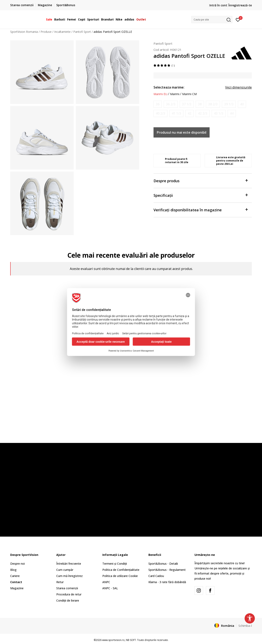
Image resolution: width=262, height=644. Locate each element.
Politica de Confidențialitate (121, 570)
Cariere (15, 576)
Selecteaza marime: (169, 87)
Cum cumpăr (65, 570)
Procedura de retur (69, 594)
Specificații (201, 195)
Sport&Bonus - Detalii (163, 564)
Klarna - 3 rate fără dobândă (167, 582)
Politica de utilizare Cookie (120, 576)
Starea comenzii (67, 588)
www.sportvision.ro (113, 640)
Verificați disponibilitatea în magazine (201, 210)
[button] (212, 20)
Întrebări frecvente (69, 564)
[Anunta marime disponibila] (158, 104)
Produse (46, 32)
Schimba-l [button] (245, 626)
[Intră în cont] (238, 19)
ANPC (106, 582)
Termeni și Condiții (115, 564)
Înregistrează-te (240, 5)
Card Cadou (156, 576)
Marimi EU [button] (160, 94)
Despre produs (201, 180)
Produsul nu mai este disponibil (182, 132)
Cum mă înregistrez (69, 576)
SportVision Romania (24, 32)
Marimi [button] (175, 94)
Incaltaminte (62, 32)
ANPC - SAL (110, 588)
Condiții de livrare (68, 600)
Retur (60, 582)
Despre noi (18, 564)
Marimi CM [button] (189, 94)
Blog (13, 570)
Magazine (17, 588)
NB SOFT (131, 640)
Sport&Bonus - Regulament (167, 570)
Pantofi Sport (82, 32)
